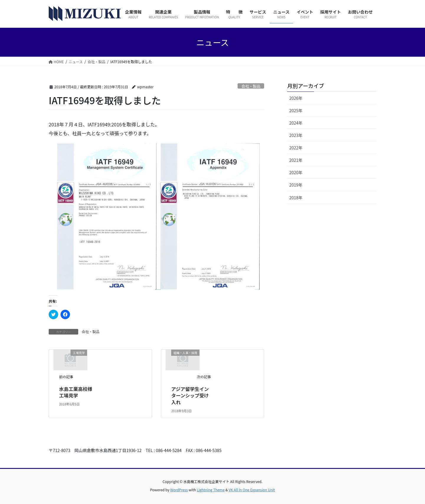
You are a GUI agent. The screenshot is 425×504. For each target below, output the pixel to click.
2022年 (296, 148)
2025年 (296, 110)
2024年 (296, 123)
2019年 (296, 185)
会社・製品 (251, 86)
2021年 (296, 160)
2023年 (296, 135)
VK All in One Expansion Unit (252, 490)
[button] (105, 217)
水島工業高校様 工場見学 (78, 392)
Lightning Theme (211, 490)
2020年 (296, 172)
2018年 (296, 198)
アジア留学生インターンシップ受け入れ (190, 395)
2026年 (296, 98)
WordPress (179, 490)
